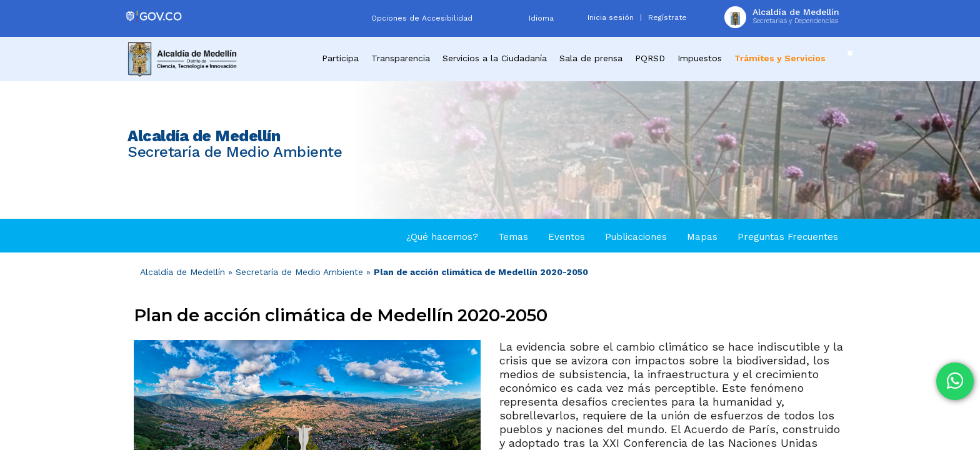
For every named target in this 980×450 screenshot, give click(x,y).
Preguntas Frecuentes (788, 237)
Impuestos (700, 58)
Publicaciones (636, 237)
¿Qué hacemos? (442, 237)
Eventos (567, 237)
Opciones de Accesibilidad (422, 18)
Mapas (702, 237)
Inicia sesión (611, 17)
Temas (513, 237)
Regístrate (667, 17)
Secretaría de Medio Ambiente (299, 272)
